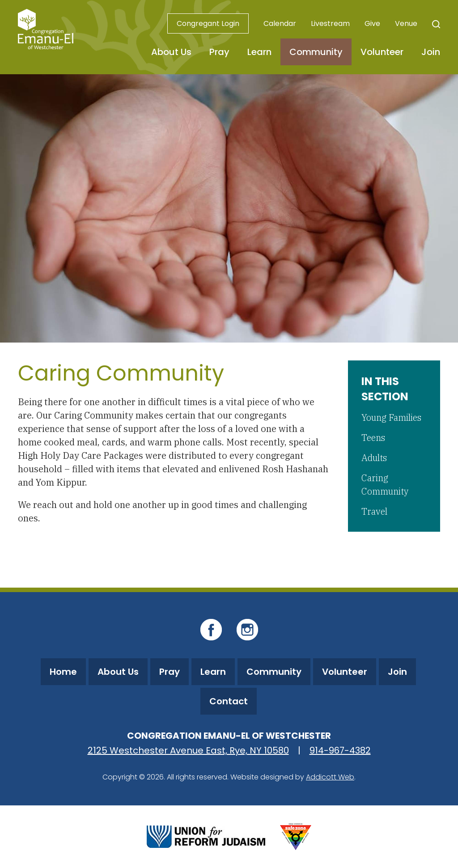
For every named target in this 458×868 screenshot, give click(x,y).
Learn (259, 52)
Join (431, 52)
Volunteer (382, 52)
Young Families (391, 417)
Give (372, 23)
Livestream (330, 23)
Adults (374, 458)
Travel (374, 511)
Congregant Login (208, 23)
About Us (171, 52)
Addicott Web (330, 777)
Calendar (280, 23)
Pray (219, 52)
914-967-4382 (340, 750)
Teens (373, 438)
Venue (406, 23)
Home (63, 672)
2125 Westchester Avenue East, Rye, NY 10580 (188, 750)
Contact (229, 701)
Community (316, 52)
